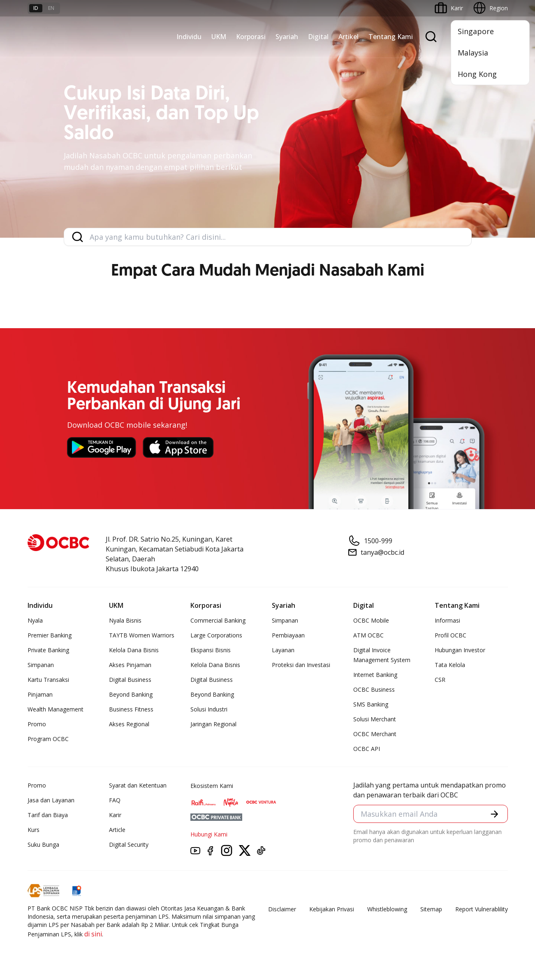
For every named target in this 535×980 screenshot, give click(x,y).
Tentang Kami (391, 37)
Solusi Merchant (375, 719)
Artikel (349, 37)
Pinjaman (40, 694)
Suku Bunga (43, 844)
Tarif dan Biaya (48, 815)
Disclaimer (282, 909)
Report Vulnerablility (482, 909)
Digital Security (129, 844)
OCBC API (367, 749)
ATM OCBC (368, 635)
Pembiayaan (288, 635)
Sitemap (431, 909)
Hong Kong (477, 74)
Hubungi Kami (209, 834)
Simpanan (41, 665)
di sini (93, 934)
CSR (440, 680)
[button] (493, 815)
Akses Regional (129, 724)
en (51, 8)
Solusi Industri (209, 709)
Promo (37, 724)
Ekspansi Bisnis (211, 650)
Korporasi (251, 37)
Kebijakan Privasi (332, 909)
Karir (115, 815)
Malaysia (473, 53)
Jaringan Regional (213, 724)
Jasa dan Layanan (51, 800)
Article (117, 830)
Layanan (283, 650)
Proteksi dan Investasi (301, 665)
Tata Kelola (450, 665)
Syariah (287, 37)
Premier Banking (50, 635)
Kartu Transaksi (48, 680)
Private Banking (48, 650)
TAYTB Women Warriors (142, 635)
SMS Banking (371, 704)
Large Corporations (216, 635)
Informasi (447, 620)
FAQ (115, 800)
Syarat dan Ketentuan (138, 785)
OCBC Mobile (371, 620)
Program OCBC (48, 739)
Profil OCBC (450, 635)
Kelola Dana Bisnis (134, 650)
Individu (189, 37)
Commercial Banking (218, 620)
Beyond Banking (131, 694)
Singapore (476, 31)
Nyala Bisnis (125, 620)
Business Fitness (131, 709)
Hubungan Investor (460, 650)
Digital (318, 37)
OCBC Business (374, 689)
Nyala (35, 620)
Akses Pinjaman (130, 665)
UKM (219, 37)
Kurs (34, 830)
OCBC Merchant (375, 734)
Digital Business (130, 680)
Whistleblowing (387, 909)
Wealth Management (56, 709)
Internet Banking (375, 675)
